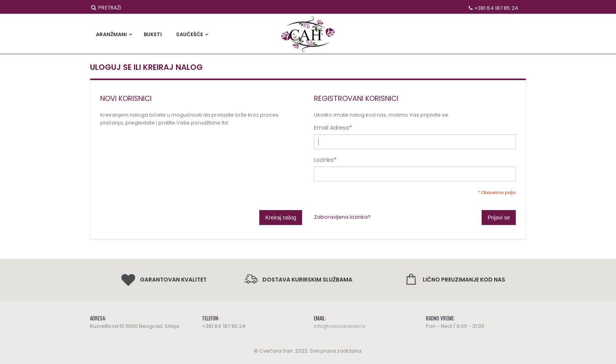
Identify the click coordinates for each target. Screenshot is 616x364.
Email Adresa (331, 128)
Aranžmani (111, 34)
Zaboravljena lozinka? (342, 217)
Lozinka (324, 160)
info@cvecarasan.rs (340, 326)
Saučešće (190, 34)
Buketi (153, 34)
